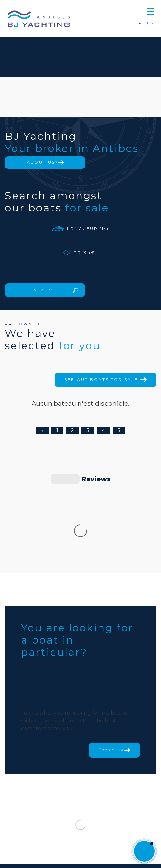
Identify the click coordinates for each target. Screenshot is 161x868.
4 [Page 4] (104, 430)
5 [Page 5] (119, 430)
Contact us (114, 653)
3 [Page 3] (88, 430)
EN (151, 23)
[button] (151, 10)
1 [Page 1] (57, 430)
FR (139, 23)
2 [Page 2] (72, 430)
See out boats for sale (105, 379)
